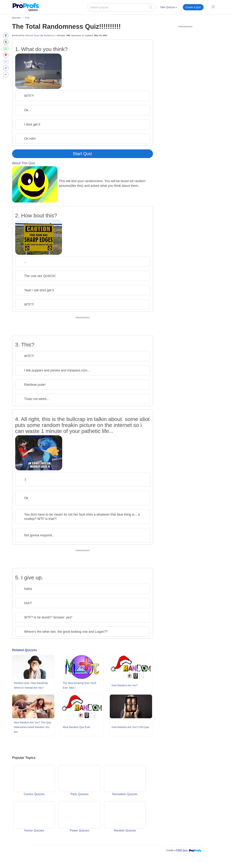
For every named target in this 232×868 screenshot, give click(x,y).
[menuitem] (169, 8)
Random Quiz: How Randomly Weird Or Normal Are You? (31, 685)
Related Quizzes (25, 650)
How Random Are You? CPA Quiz (130, 727)
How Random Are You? (125, 685)
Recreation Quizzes (125, 780)
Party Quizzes (79, 780)
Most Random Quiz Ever (77, 727)
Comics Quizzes (34, 780)
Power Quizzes (79, 817)
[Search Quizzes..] (122, 7)
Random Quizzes (125, 817)
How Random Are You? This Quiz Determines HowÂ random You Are (33, 727)
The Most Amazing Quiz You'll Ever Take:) (79, 685)
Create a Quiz (193, 7)
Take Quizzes (169, 7)
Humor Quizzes (34, 817)
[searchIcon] (151, 7)
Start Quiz (83, 154)
